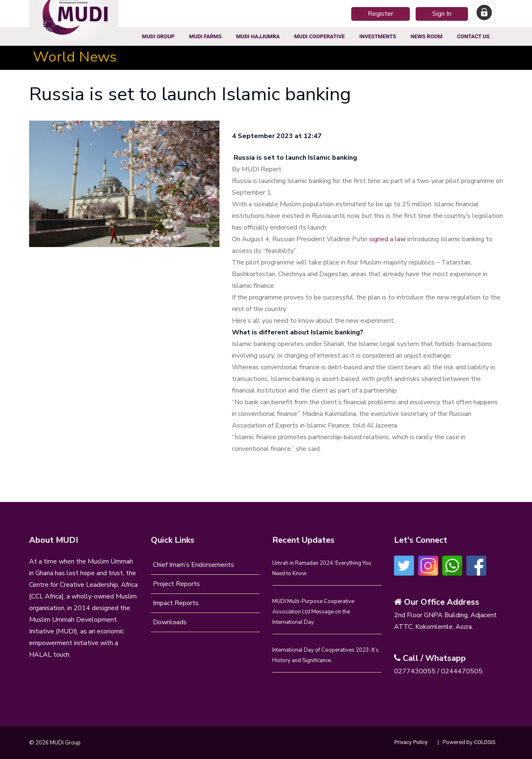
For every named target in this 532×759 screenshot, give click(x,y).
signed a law (387, 239)
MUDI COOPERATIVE (320, 36)
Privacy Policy (411, 742)
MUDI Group (159, 36)
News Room (427, 36)
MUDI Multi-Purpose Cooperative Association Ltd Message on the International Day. (313, 612)
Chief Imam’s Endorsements (193, 565)
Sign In (442, 14)
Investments (377, 36)
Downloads (170, 622)
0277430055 (415, 671)
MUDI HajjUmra (258, 36)
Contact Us (473, 36)
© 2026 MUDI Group (55, 743)
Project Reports (176, 584)
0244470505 (462, 671)
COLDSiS (485, 742)
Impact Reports (176, 603)
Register (381, 14)
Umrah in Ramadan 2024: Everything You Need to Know (322, 568)
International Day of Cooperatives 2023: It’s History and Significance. (325, 655)
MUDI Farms (205, 36)
